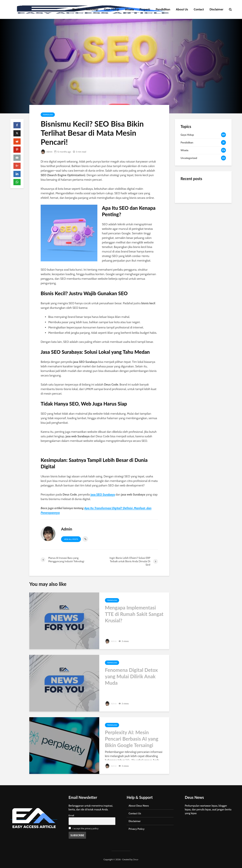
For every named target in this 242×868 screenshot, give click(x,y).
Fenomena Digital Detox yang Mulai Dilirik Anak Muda (131, 676)
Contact (199, 9)
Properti (145, 9)
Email (71, 815)
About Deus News (139, 806)
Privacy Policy (137, 829)
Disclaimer (216, 9)
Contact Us (135, 813)
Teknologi (92, 9)
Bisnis (76, 9)
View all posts (71, 539)
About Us (182, 9)
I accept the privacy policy (86, 828)
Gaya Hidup (112, 9)
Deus (136, 859)
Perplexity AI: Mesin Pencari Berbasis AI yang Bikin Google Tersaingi (132, 739)
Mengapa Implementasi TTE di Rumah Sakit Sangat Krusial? (134, 614)
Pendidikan (163, 9)
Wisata (129, 9)
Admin (47, 152)
